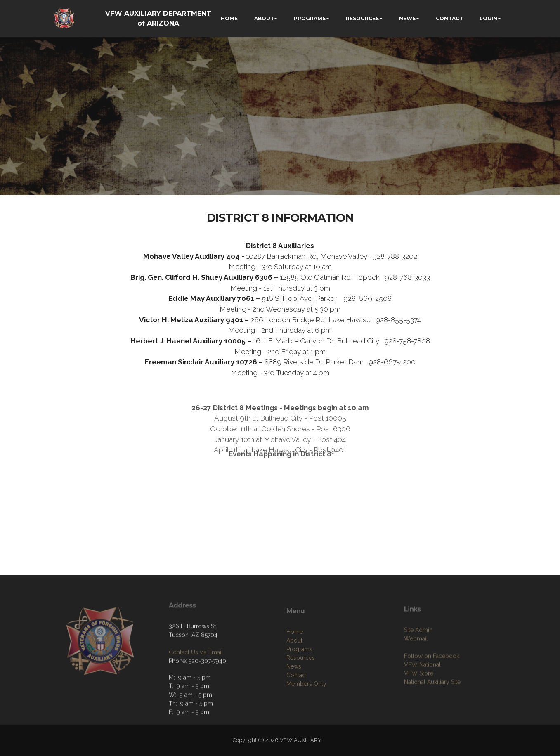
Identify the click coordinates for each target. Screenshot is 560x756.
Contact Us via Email (196, 670)
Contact (297, 700)
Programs (299, 674)
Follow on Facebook (432, 678)
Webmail (416, 661)
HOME (229, 18)
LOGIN (488, 18)
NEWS (407, 18)
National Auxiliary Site (432, 704)
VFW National (422, 687)
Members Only (306, 709)
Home (295, 657)
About (294, 665)
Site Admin (418, 652)
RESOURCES (362, 18)
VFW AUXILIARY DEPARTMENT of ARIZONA (158, 18)
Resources (301, 683)
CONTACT (449, 18)
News (294, 691)
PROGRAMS (310, 18)
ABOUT (264, 18)
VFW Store (419, 696)
